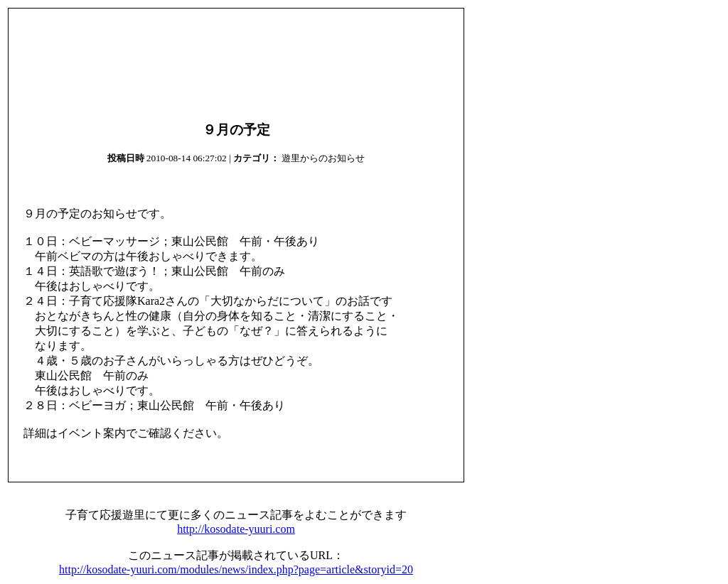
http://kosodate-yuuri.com (236, 529)
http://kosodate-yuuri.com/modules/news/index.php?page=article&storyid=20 (236, 569)
